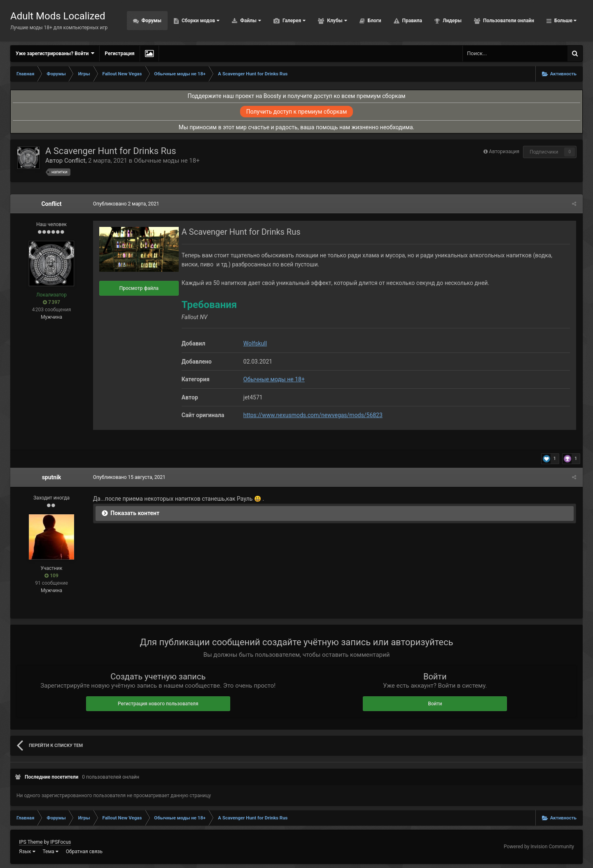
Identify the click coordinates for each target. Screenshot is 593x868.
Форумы (151, 21)
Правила (412, 21)
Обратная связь (84, 852)
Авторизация (504, 152)
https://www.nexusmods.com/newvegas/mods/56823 (313, 415)
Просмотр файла (139, 288)
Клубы (336, 21)
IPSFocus (61, 842)
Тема (51, 852)
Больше (565, 21)
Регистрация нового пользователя (158, 704)
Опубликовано (126, 204)
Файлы (250, 21)
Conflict (75, 161)
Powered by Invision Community (539, 847)
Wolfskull (255, 343)
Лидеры (452, 21)
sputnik (52, 477)
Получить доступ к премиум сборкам (297, 112)
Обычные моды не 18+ (167, 161)
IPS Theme (31, 842)
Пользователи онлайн (508, 21)
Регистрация (119, 54)
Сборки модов (200, 21)
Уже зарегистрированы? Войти (55, 53)
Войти (435, 704)
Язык (27, 852)
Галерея (293, 21)
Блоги (374, 21)
